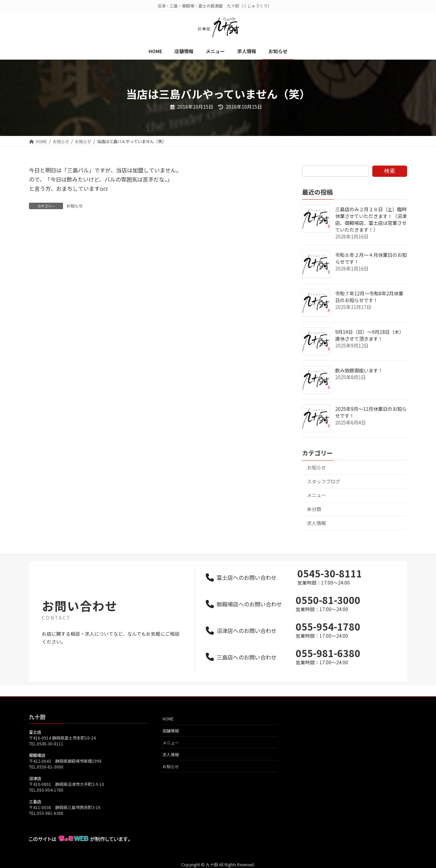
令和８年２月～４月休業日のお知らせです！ (371, 258)
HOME (168, 719)
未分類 (314, 509)
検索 (390, 171)
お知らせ (75, 206)
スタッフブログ (324, 481)
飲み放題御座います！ (359, 370)
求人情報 (316, 523)
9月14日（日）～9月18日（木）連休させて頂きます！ (370, 335)
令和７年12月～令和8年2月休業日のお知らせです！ (369, 297)
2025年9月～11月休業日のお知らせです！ (371, 412)
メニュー (316, 495)
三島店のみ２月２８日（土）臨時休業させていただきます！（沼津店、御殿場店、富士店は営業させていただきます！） (371, 219)
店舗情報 (171, 731)
